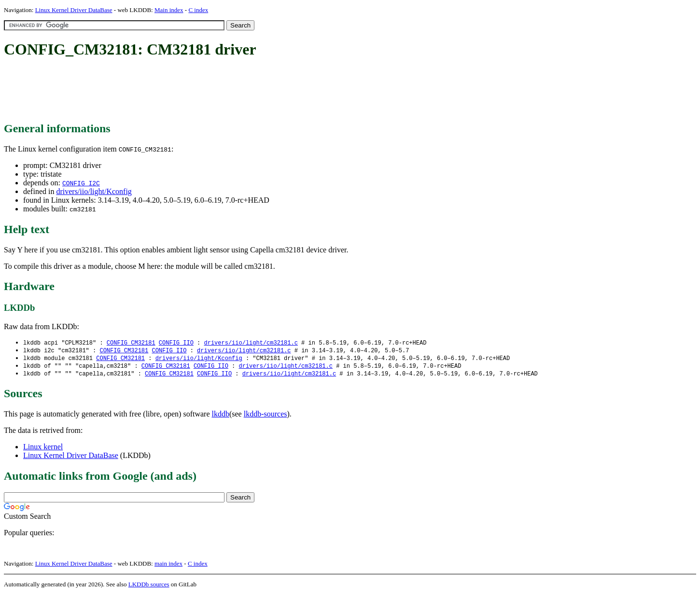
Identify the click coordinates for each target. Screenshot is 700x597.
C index (198, 10)
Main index (169, 10)
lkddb (221, 416)
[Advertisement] (180, 91)
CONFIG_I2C (81, 183)
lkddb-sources (266, 416)
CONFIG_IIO (176, 343)
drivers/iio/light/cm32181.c (251, 343)
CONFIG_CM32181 (131, 343)
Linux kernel (43, 449)
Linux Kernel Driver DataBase (74, 10)
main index (168, 566)
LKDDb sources (149, 587)
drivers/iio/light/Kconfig (94, 191)
